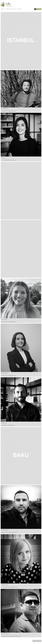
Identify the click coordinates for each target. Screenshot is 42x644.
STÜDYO (8, 9)
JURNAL (39, 9)
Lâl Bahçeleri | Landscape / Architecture (11, 4)
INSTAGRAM (36, 641)
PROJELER (13, 9)
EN (35, 9)
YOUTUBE (34, 641)
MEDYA (3, 9)
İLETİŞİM (19, 9)
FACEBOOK (38, 641)
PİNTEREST (40, 641)
